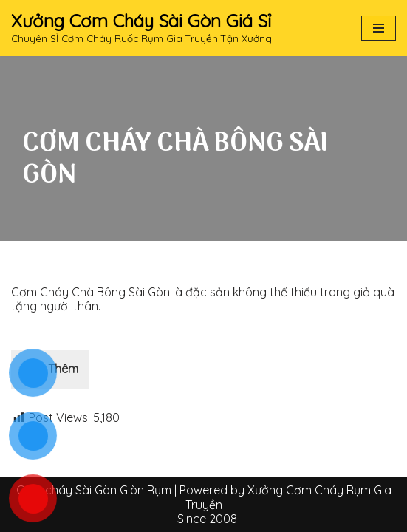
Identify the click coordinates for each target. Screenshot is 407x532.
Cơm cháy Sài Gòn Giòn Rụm (94, 490)
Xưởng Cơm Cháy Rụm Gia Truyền (288, 497)
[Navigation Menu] (379, 28)
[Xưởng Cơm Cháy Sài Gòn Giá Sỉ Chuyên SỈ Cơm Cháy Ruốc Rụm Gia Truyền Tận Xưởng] (141, 28)
